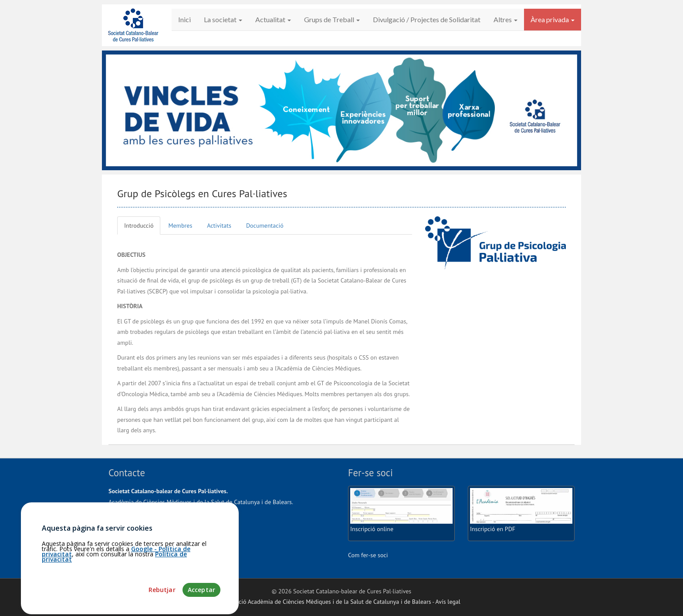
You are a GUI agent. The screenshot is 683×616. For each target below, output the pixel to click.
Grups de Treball (332, 19)
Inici (184, 19)
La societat (223, 19)
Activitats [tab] (219, 226)
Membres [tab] (180, 226)
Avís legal (448, 602)
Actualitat (273, 19)
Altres (505, 19)
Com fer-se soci (368, 555)
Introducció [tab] (139, 226)
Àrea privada (553, 19)
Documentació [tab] (265, 226)
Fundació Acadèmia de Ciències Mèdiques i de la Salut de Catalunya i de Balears (327, 602)
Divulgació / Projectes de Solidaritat (427, 19)
